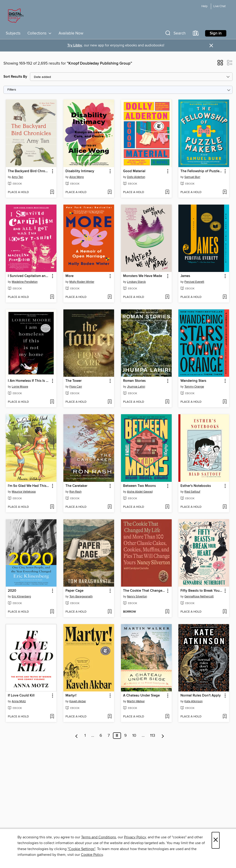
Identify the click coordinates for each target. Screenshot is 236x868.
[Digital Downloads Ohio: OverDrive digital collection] (15, 16)
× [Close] (216, 840)
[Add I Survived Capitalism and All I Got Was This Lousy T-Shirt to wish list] (52, 297)
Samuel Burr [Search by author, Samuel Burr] (192, 177)
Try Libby (75, 45)
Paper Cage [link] (74, 591)
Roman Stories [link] (134, 381)
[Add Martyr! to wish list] (110, 717)
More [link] (69, 276)
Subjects (13, 33)
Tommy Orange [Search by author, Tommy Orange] (194, 387)
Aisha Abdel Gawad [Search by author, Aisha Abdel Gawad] (140, 492)
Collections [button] (40, 33)
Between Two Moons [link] (139, 486)
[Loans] (196, 34)
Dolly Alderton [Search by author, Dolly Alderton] (136, 177)
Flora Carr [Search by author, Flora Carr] (76, 387)
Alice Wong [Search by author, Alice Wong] (77, 177)
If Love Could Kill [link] (21, 696)
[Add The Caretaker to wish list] (110, 507)
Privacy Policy (135, 837)
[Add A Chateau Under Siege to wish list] (167, 717)
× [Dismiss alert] (211, 46)
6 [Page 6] (101, 736)
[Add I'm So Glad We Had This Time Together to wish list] (52, 507)
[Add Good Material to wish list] (167, 192)
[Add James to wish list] (225, 297)
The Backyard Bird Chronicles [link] (29, 171)
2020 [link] (12, 591)
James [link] (185, 276)
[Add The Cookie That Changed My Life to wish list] (167, 612)
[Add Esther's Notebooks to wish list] (225, 507)
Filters (12, 90)
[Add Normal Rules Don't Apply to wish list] (225, 717)
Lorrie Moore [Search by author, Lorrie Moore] (20, 387)
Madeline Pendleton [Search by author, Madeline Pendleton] (25, 282)
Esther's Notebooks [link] (196, 486)
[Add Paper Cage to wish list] (110, 612)
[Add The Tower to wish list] (110, 402)
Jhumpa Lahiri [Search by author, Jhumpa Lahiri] (136, 387)
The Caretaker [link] (76, 486)
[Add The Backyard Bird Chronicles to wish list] (52, 192)
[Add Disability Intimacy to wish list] (110, 192)
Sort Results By (15, 77)
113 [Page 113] (153, 736)
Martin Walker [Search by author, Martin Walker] (136, 701)
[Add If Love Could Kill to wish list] (52, 717)
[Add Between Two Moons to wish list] (167, 507)
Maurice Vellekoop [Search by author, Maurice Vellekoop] (24, 492)
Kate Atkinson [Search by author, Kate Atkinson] (193, 701)
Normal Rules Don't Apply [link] (201, 696)
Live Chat (220, 6)
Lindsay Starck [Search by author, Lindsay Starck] (136, 282)
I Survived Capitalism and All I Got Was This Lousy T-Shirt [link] (29, 276)
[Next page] (163, 736)
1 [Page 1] (85, 736)
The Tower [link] (74, 381)
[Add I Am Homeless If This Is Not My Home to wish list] (52, 402)
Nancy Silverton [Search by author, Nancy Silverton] (137, 597)
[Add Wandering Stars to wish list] (225, 402)
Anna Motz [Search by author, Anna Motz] (19, 701)
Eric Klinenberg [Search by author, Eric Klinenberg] (21, 597)
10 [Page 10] (134, 736)
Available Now (71, 33)
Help (204, 6)
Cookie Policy (92, 855)
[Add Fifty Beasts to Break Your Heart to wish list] (225, 612)
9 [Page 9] (125, 736)
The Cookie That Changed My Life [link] (144, 591)
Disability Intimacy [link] (80, 171)
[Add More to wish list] (110, 297)
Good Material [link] (134, 171)
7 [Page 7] (109, 736)
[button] (175, 34)
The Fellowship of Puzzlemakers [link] (202, 171)
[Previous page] (77, 736)
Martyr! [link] (71, 696)
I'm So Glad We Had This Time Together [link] (29, 486)
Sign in (216, 33)
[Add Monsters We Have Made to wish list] (167, 297)
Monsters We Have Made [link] (143, 276)
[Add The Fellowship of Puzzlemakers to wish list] (225, 192)
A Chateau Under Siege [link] (141, 696)
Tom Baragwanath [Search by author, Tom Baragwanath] (81, 597)
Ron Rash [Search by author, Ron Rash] (75, 492)
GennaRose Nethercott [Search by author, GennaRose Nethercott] (199, 597)
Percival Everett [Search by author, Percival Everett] (194, 282)
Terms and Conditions (99, 837)
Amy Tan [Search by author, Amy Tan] (17, 177)
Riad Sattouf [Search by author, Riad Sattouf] (192, 492)
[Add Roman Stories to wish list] (167, 402)
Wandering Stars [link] (193, 381)
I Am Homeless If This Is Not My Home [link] (29, 381)
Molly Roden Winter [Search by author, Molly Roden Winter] (82, 282)
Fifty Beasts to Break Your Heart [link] (202, 591)
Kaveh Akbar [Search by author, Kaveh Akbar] (78, 701)
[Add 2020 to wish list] (52, 612)
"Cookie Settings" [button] (81, 849)
